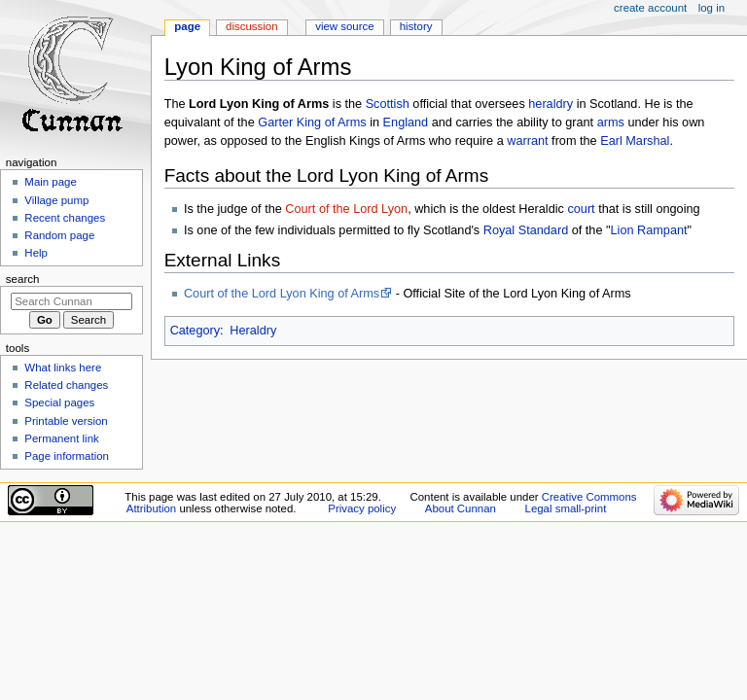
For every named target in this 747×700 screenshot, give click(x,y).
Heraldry (253, 331)
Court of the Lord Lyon (346, 209)
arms (611, 122)
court (581, 209)
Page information (67, 456)
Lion (622, 230)
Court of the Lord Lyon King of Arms (282, 294)
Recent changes (65, 218)
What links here (63, 367)
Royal (499, 230)
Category (195, 331)
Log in (711, 8)
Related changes (66, 385)
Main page (51, 182)
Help (36, 253)
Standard (544, 230)
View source (344, 26)
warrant (527, 141)
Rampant (662, 230)
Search (23, 279)
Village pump (56, 200)
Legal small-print (566, 508)
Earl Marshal (635, 141)
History (416, 26)
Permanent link (61, 438)
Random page (59, 235)
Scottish (388, 104)
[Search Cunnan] (71, 301)
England (406, 122)
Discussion (251, 26)
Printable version (66, 421)
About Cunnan (461, 508)
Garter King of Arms (312, 122)
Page (187, 26)
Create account (650, 8)
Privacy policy (362, 508)
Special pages (59, 402)
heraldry (551, 104)
